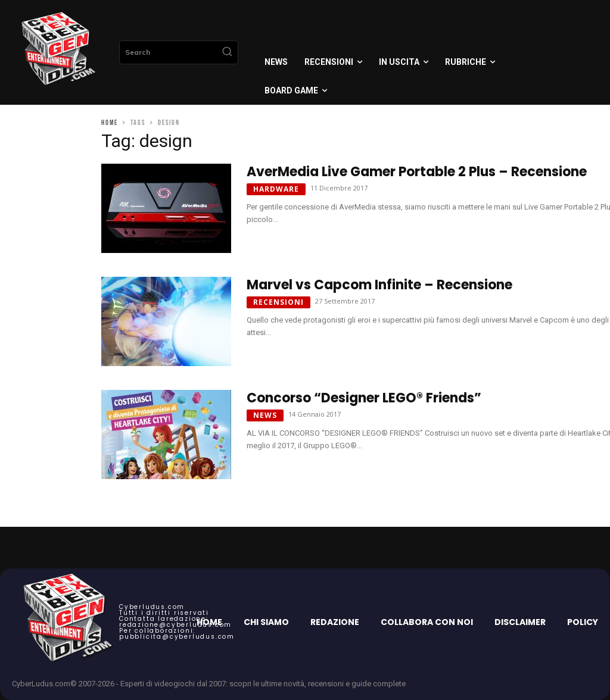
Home (110, 123)
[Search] (227, 52)
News (265, 415)
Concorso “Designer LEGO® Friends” (364, 398)
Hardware (276, 189)
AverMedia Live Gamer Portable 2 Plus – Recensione (417, 172)
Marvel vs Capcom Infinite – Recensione (379, 285)
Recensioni (278, 302)
